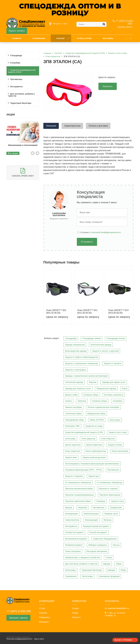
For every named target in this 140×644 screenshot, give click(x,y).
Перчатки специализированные (79, 495)
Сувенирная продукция (109, 576)
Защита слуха (117, 501)
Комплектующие (91, 514)
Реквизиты (45, 617)
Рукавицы (101, 501)
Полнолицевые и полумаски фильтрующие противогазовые (92, 464)
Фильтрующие (91, 520)
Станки (109, 557)
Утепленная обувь (73, 414)
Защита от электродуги (75, 370)
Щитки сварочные (94, 445)
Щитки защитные (73, 445)
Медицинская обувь (96, 414)
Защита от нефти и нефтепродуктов (81, 357)
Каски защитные (72, 451)
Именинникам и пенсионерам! (23, 145)
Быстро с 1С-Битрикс (123, 640)
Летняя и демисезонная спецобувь (103, 407)
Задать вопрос (17, 31)
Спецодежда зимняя (91, 338)
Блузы (125, 388)
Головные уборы (91, 395)
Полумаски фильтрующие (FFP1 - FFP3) (83, 470)
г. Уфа (64, 24)
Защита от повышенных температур (81, 363)
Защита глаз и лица (118, 432)
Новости (76, 617)
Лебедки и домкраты (98, 545)
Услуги (75, 608)
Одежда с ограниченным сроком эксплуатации (86, 376)
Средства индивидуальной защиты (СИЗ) (22, 71)
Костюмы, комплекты (114, 395)
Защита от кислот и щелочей (105, 351)
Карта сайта (39, 639)
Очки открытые (108, 439)
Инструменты (16, 87)
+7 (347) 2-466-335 (124, 22)
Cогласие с (100, 232)
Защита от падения (74, 476)
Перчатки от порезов (108, 489)
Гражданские (116, 507)
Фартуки (93, 382)
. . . (126, 38)
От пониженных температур (109, 482)
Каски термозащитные (96, 451)
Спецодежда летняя (116, 338)
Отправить (87, 242)
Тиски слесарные (73, 551)
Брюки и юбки (71, 395)
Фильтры (108, 520)
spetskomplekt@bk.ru (118, 608)
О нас (42, 608)
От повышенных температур (78, 482)
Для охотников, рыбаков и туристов (21, 95)
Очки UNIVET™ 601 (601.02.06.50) (56, 312)
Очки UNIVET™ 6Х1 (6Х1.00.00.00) (87, 312)
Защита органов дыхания (94, 457)
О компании (39, 38)
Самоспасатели (72, 520)
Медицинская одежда (106, 388)
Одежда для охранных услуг (78, 388)
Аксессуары (115, 420)
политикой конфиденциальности (106, 232)
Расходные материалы (97, 551)
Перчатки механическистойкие (79, 489)
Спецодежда (16, 55)
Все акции (13, 153)
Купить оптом (84, 38)
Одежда (107, 564)
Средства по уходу (94, 426)
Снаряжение (71, 576)
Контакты (44, 622)
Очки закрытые (88, 439)
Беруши (68, 507)
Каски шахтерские (120, 451)
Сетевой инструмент (74, 532)
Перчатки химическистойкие (78, 501)
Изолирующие (71, 514)
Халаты (68, 401)
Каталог (61, 38)
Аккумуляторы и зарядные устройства (82, 557)
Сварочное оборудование (105, 539)
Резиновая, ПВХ (72, 426)
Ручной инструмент (98, 532)
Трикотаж (82, 401)
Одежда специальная (75, 345)
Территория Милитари (21, 103)
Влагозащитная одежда (76, 351)
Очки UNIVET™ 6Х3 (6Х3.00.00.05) (118, 312)
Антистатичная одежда (101, 345)
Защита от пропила (113, 363)
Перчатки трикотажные (110, 495)
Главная (17, 38)
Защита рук (94, 476)
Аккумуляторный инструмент (96, 526)
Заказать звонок (125, 27)
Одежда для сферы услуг (114, 382)
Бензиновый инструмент (76, 539)
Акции (75, 613)
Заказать (108, 86)
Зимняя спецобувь (73, 407)
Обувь (119, 564)
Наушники (82, 507)
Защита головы (115, 445)
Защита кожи (71, 457)
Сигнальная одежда (74, 382)
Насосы (116, 545)
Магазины (108, 38)
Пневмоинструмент (74, 545)
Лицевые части (111, 514)
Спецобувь (15, 63)
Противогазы (16, 79)
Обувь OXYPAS (97, 420)
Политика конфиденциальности (19, 639)
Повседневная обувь (74, 420)
